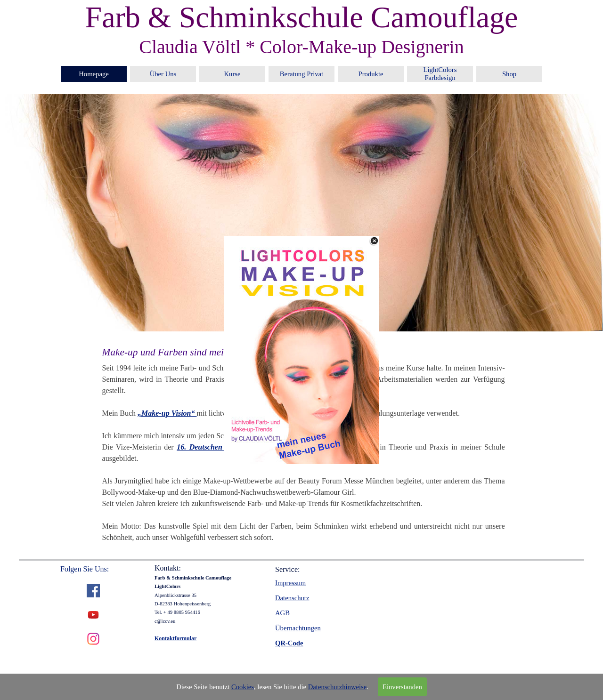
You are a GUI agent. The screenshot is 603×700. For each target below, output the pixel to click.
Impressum (290, 583)
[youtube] (93, 615)
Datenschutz (292, 598)
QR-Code (289, 643)
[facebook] (93, 591)
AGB (282, 613)
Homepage (94, 74)
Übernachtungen (298, 628)
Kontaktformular (175, 638)
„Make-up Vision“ (167, 413)
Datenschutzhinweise (338, 687)
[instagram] (93, 639)
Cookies (243, 687)
